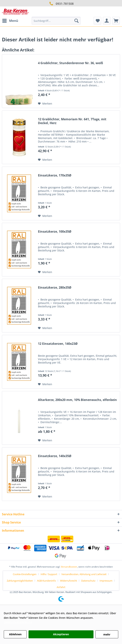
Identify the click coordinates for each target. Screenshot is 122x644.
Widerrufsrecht (69, 581)
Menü (10, 20)
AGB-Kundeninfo (46, 581)
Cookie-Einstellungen (25, 574)
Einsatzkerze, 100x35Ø (55, 232)
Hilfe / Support (49, 574)
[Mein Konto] (107, 21)
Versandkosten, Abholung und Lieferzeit (84, 574)
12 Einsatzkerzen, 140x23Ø (58, 344)
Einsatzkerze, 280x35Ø (55, 288)
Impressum (106, 581)
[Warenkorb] (116, 21)
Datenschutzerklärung (18, 622)
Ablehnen (15, 634)
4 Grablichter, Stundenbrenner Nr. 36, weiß (70, 63)
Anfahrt (61, 587)
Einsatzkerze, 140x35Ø (55, 456)
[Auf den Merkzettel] (45, 104)
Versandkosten (69, 567)
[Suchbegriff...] (56, 21)
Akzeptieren (61, 634)
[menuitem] (10, 21)
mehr (107, 634)
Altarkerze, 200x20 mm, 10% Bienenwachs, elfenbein (77, 400)
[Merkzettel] (97, 21)
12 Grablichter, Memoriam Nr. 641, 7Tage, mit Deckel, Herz (72, 121)
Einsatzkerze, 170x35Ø (55, 175)
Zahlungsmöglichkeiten (20, 581)
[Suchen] (76, 21)
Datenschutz (88, 581)
